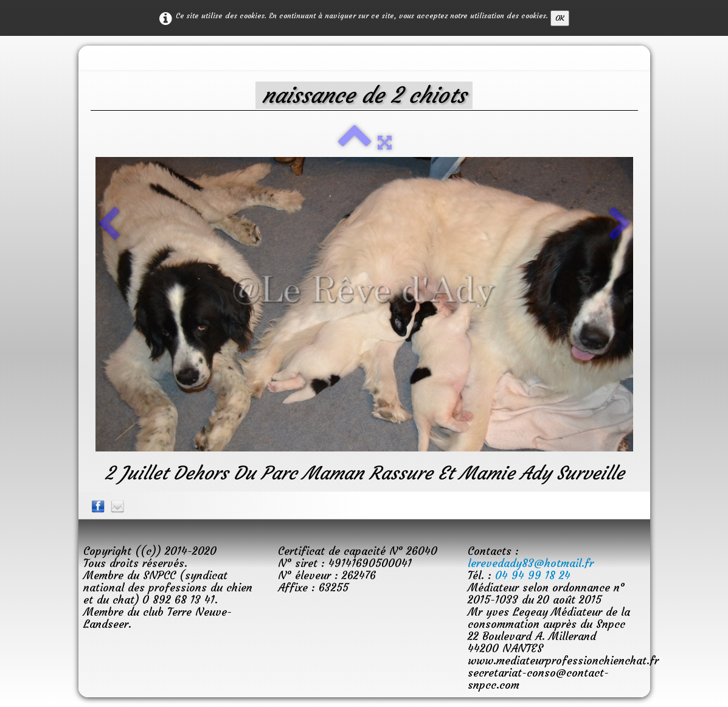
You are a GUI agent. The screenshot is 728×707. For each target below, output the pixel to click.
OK (560, 18)
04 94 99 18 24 (533, 575)
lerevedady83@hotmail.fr (531, 563)
